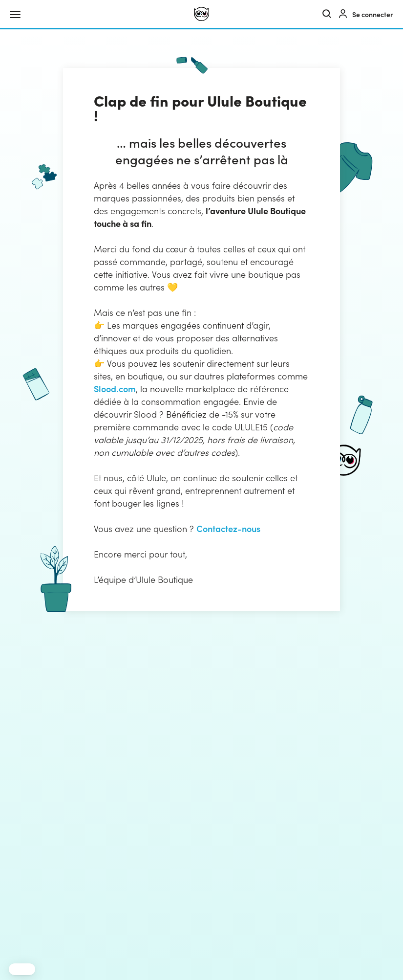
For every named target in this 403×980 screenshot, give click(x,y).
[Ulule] (201, 14)
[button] (22, 969)
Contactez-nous (228, 528)
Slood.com (115, 389)
